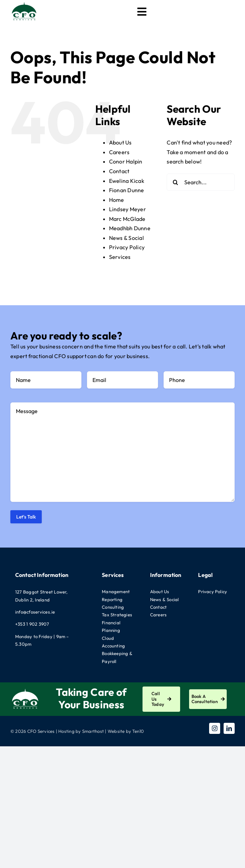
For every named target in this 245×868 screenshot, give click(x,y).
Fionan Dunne (127, 190)
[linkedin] (229, 728)
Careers (119, 152)
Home (117, 200)
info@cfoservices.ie (35, 612)
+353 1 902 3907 (32, 624)
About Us (120, 142)
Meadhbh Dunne (130, 228)
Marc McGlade (127, 219)
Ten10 (138, 731)
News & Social (126, 238)
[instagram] (215, 728)
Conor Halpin (126, 161)
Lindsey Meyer (128, 209)
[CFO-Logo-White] (25, 689)
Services (120, 257)
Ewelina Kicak (127, 181)
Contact (119, 171)
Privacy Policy (127, 247)
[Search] (175, 182)
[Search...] (201, 182)
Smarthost (93, 731)
